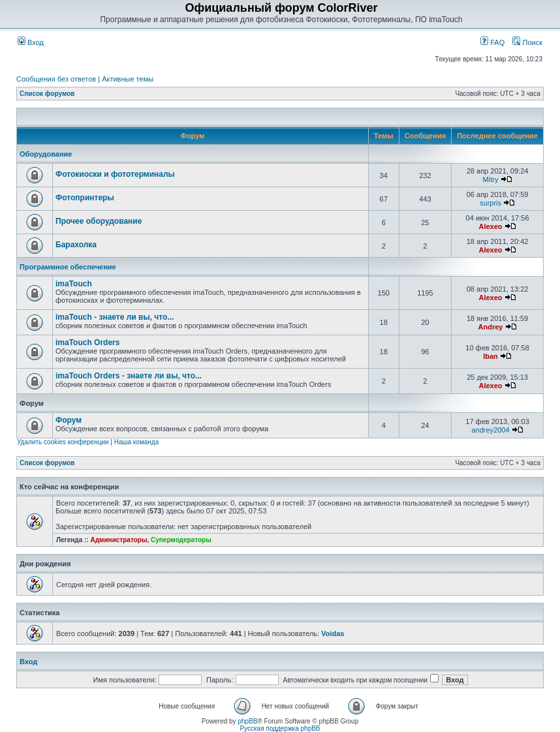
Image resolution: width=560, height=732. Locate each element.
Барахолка (76, 245)
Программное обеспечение (68, 267)
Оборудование (46, 154)
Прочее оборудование (99, 221)
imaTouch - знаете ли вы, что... (115, 317)
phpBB (247, 721)
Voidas (333, 633)
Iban (490, 356)
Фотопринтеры (85, 198)
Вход (31, 42)
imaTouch (74, 284)
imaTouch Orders (87, 343)
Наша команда (137, 442)
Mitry (491, 179)
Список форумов (47, 94)
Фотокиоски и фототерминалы (115, 174)
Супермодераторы (181, 540)
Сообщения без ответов (56, 79)
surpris (490, 203)
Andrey (491, 327)
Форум (69, 420)
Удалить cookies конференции (63, 442)
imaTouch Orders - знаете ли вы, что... (129, 376)
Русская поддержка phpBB (280, 728)
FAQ (492, 42)
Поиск (527, 42)
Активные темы (128, 79)
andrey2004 (490, 430)
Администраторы (118, 540)
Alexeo (490, 226)
